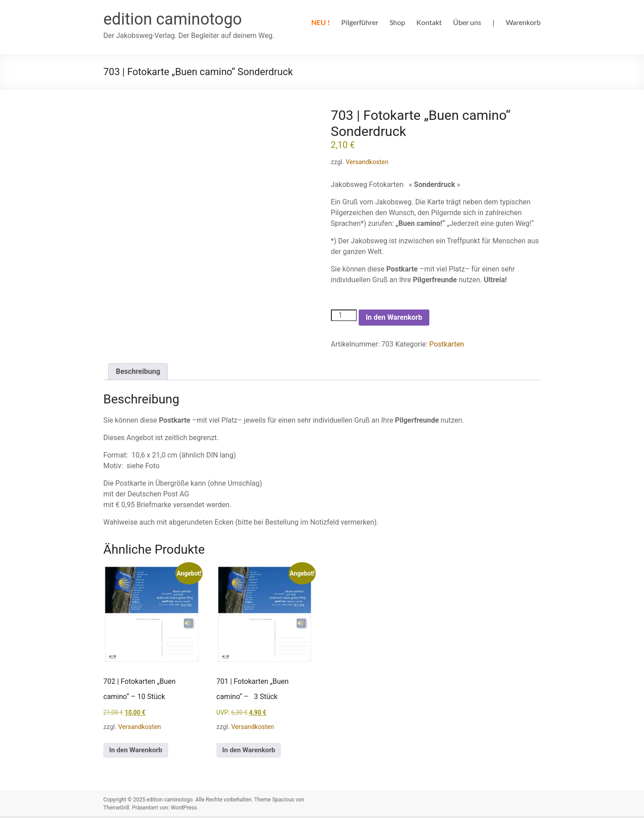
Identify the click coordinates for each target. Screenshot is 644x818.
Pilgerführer (360, 22)
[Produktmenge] (344, 315)
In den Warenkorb (394, 317)
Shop (397, 22)
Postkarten (447, 344)
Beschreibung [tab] (138, 371)
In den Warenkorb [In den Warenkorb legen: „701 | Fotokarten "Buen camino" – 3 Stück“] (252, 751)
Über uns (467, 22)
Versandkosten (367, 162)
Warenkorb (523, 22)
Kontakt (429, 22)
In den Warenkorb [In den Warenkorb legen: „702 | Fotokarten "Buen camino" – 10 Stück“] (139, 751)
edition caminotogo (173, 19)
